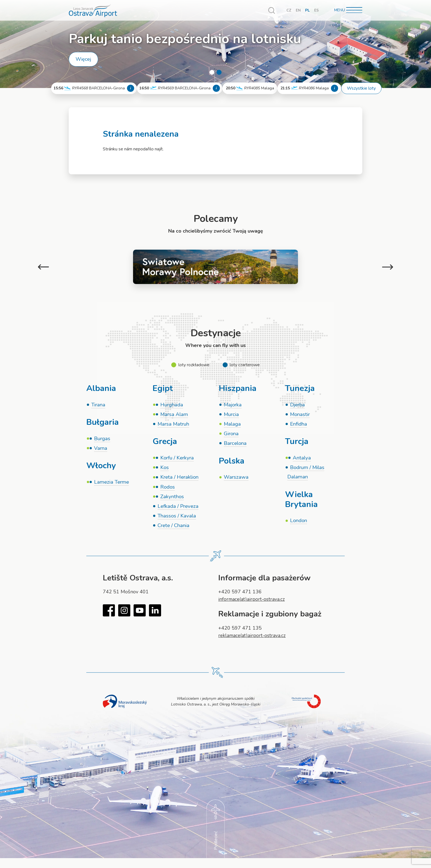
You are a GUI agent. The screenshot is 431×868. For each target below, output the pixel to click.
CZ (289, 10)
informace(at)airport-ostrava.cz (252, 602)
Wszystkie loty (361, 88)
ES (317, 10)
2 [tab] (219, 72)
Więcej (83, 59)
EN (298, 10)
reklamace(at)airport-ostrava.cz (253, 638)
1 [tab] (212, 72)
